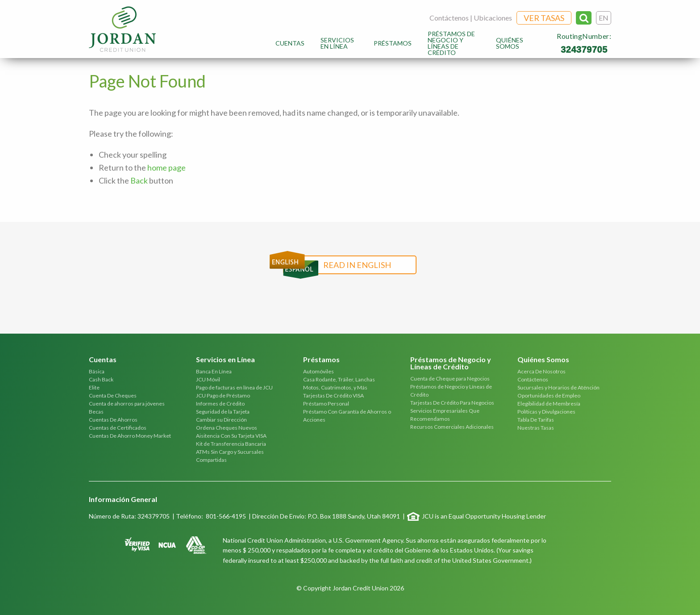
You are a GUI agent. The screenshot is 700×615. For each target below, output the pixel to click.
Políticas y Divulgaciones (546, 412)
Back (139, 180)
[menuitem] (290, 43)
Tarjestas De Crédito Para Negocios (452, 403)
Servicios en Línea (337, 43)
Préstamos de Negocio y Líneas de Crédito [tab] (451, 363)
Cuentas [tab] (103, 360)
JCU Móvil (208, 379)
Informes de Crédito (220, 404)
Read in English (357, 265)
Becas (96, 412)
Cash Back (101, 379)
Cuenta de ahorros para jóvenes (127, 404)
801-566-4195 (226, 516)
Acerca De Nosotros (542, 371)
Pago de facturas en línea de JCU (234, 387)
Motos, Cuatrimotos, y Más (335, 387)
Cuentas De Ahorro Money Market (130, 436)
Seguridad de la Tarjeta (223, 412)
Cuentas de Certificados (118, 428)
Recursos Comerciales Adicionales (452, 427)
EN (604, 18)
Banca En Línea (214, 371)
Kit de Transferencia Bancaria (231, 444)
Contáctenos (449, 18)
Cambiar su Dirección (221, 420)
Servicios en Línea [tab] (225, 360)
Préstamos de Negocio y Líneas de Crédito (451, 43)
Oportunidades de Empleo (549, 395)
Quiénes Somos (510, 43)
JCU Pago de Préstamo (223, 395)
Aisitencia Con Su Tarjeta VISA (231, 436)
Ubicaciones (493, 18)
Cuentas (290, 43)
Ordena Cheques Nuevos (227, 428)
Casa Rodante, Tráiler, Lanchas (339, 379)
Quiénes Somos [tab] (543, 360)
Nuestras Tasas (536, 428)
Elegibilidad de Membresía (549, 404)
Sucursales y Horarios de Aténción (558, 387)
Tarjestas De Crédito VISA (333, 395)
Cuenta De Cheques (113, 395)
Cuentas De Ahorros (113, 420)
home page (167, 167)
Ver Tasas (544, 18)
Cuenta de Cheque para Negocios (450, 379)
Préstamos (393, 43)
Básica (97, 371)
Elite (94, 387)
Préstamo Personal (326, 404)
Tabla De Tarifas (536, 420)
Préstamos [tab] (321, 360)
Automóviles (319, 371)
